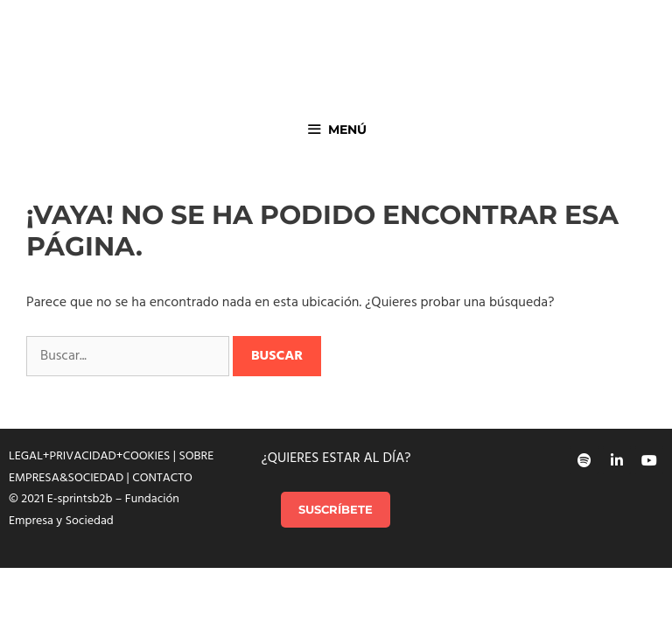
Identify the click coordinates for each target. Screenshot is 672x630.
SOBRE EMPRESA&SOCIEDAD (111, 467)
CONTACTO (162, 478)
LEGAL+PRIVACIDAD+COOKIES (89, 456)
